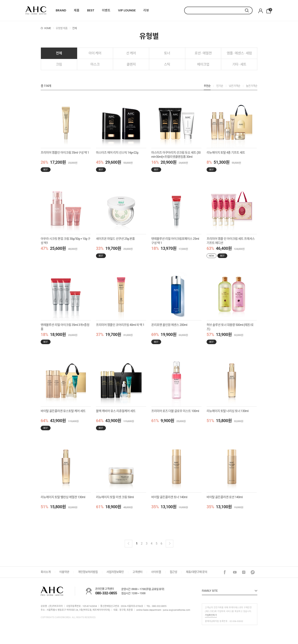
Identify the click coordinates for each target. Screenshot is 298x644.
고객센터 (137, 572)
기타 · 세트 (239, 64)
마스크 (95, 64)
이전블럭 (128, 544)
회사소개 (46, 572)
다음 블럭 (170, 544)
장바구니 (270, 10)
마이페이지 (261, 11)
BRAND (61, 10)
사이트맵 (156, 572)
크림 (59, 64)
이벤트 (106, 10)
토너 (167, 53)
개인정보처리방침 (88, 572)
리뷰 (146, 10)
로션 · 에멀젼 (203, 53)
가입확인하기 (211, 615)
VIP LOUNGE (127, 10)
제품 (77, 10)
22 (36, 10)
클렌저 (131, 64)
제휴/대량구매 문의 (197, 572)
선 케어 (131, 53)
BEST (91, 10)
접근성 (173, 572)
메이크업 (203, 64)
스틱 (167, 64)
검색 (249, 10)
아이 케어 (95, 53)
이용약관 (64, 572)
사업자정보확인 (115, 572)
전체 (59, 53)
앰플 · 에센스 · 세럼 (239, 53)
